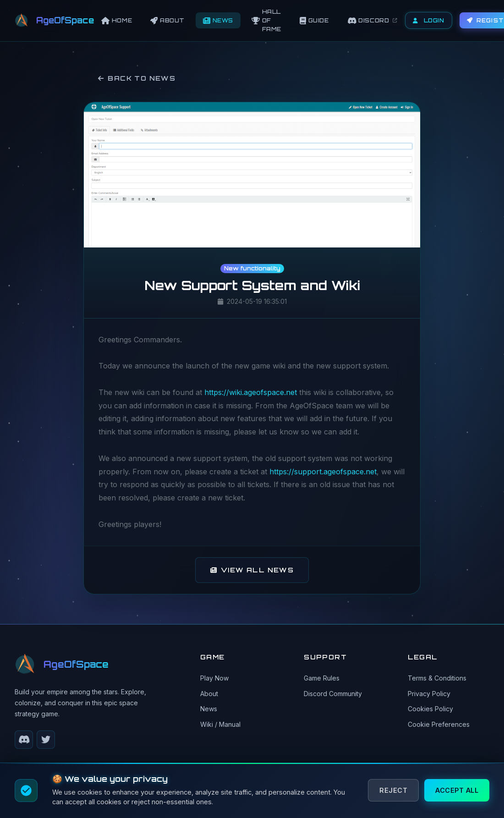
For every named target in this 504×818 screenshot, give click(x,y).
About (209, 694)
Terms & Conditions (437, 678)
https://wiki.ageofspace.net (251, 392)
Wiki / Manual (220, 724)
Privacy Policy (429, 694)
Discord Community (333, 694)
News (209, 709)
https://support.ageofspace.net (323, 472)
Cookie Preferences (439, 724)
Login (429, 20)
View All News (252, 570)
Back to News (137, 78)
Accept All (457, 790)
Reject (393, 790)
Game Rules (322, 678)
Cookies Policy (430, 709)
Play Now (214, 678)
